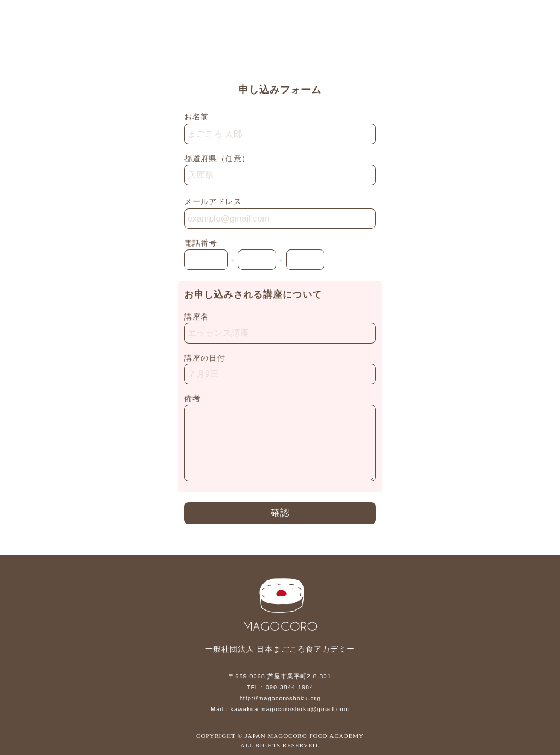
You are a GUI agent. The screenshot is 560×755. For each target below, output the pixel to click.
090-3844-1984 (290, 687)
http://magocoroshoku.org (280, 698)
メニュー (535, 25)
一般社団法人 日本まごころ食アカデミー (71, 25)
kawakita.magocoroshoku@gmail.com (290, 709)
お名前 (197, 117)
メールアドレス (213, 201)
